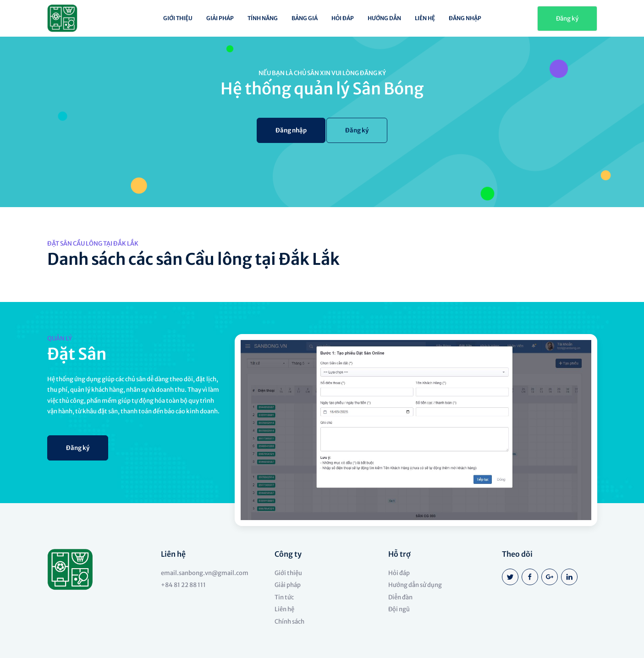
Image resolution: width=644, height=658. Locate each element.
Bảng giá (305, 18)
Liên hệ (425, 18)
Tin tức (284, 597)
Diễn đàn (400, 597)
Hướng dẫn (384, 18)
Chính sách (289, 622)
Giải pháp (220, 18)
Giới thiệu (178, 18)
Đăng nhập (465, 18)
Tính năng (263, 18)
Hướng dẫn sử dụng (415, 585)
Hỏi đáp (343, 18)
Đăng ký (567, 19)
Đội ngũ (399, 609)
